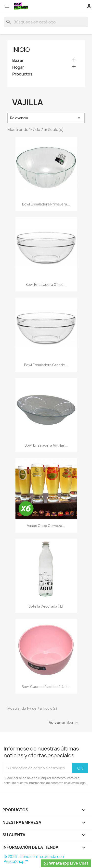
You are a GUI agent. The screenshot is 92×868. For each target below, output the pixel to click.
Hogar (18, 67)
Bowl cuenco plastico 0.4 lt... (46, 687)
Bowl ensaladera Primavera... (46, 204)
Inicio (21, 50)
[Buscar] (46, 22)
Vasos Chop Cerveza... (46, 526)
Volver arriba (64, 723)
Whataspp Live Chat (66, 863)
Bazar (18, 60)
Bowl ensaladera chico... (46, 284)
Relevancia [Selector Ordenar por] (46, 118)
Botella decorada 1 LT (46, 606)
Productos (22, 74)
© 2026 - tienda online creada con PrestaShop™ (34, 859)
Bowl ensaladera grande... (46, 365)
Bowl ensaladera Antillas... (46, 445)
